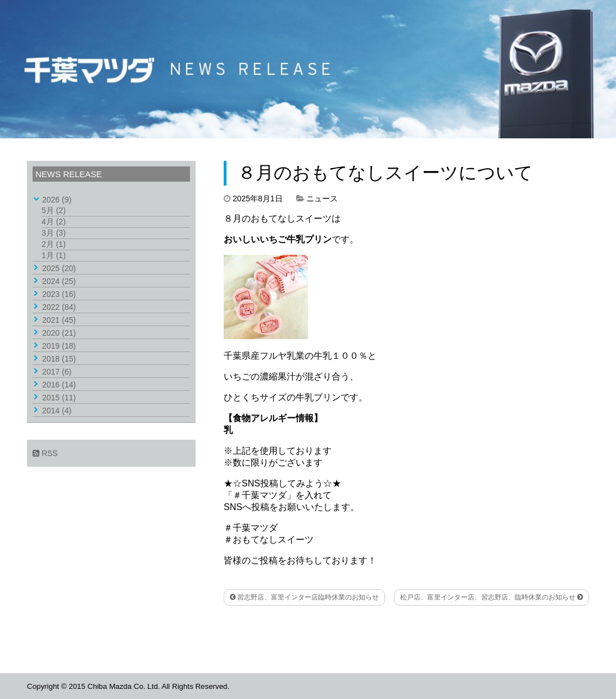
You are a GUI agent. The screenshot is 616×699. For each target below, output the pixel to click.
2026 (57, 200)
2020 (59, 333)
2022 (59, 307)
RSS (45, 453)
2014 (57, 411)
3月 (54, 233)
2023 (59, 294)
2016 (59, 385)
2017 (57, 372)
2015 (59, 398)
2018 (59, 359)
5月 (54, 210)
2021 (59, 320)
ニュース (322, 199)
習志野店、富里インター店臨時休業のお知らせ (304, 597)
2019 (59, 346)
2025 (59, 268)
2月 (54, 244)
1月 (54, 255)
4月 (54, 222)
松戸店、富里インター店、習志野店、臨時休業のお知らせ (492, 597)
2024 (59, 281)
